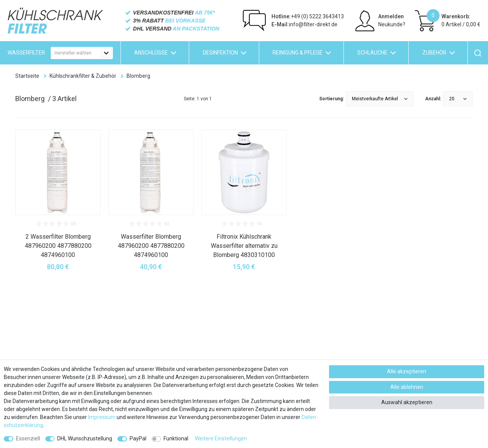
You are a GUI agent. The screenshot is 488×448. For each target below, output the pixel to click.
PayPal (138, 438)
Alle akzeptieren (407, 371)
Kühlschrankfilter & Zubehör (83, 76)
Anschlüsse (151, 53)
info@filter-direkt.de (304, 24)
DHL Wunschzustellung (85, 438)
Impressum (102, 417)
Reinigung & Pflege (298, 53)
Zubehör (434, 53)
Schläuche (372, 53)
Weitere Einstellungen (221, 438)
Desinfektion (220, 53)
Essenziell (28, 438)
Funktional (176, 438)
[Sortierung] (380, 99)
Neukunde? (392, 24)
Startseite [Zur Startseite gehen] (27, 76)
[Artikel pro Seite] (458, 99)
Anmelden (391, 16)
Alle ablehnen (407, 387)
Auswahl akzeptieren (407, 402)
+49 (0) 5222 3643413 (308, 16)
